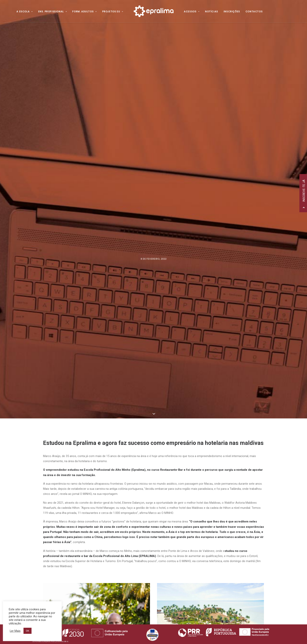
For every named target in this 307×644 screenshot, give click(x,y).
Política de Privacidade (122, 538)
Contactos (254, 11)
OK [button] (28, 631)
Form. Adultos (84, 11)
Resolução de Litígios (121, 548)
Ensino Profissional (181, 532)
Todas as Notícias (153, 492)
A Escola (24, 11)
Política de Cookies (119, 543)
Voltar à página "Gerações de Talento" (81, 434)
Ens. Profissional (53, 11)
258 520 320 (70, 534)
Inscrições (232, 11)
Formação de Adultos (184, 538)
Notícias (212, 11)
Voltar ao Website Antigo (125, 533)
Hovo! (117, 621)
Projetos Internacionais (184, 544)
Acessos (192, 11)
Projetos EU (113, 11)
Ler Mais (15, 631)
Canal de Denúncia (120, 553)
